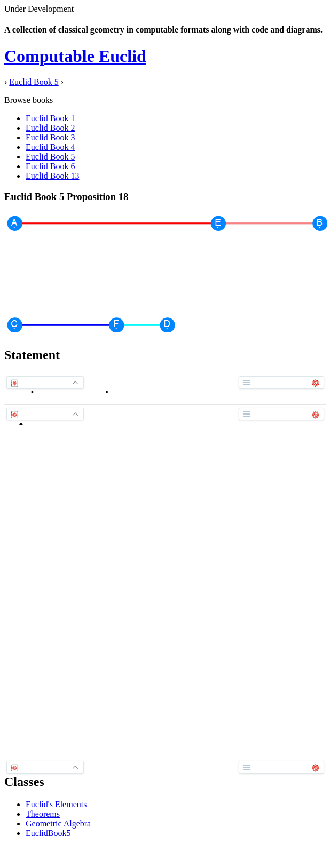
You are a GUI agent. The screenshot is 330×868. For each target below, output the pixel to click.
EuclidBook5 (48, 833)
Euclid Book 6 (50, 166)
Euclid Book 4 (50, 147)
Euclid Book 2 (50, 128)
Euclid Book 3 (50, 137)
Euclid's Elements (56, 804)
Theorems (43, 814)
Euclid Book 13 (52, 176)
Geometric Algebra (58, 823)
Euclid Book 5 (34, 82)
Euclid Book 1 (50, 118)
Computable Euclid (75, 56)
